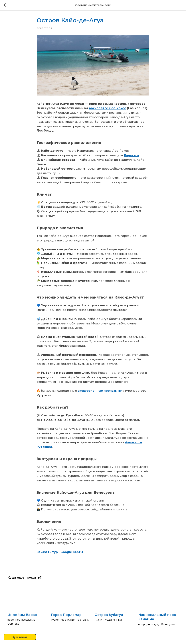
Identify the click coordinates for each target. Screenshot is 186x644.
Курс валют (20, 637)
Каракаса (132, 156)
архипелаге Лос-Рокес (108, 109)
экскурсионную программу (100, 391)
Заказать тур (47, 553)
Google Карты (72, 553)
